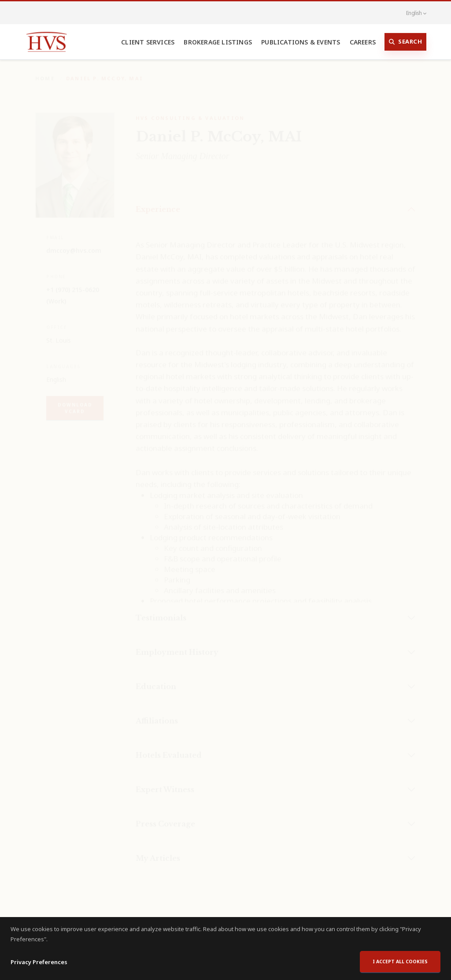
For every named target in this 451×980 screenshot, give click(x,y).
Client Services (148, 42)
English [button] (411, 13)
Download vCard (75, 402)
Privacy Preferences (39, 964)
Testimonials (161, 612)
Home (45, 72)
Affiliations (157, 715)
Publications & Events (301, 42)
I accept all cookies (400, 964)
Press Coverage (165, 818)
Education (156, 680)
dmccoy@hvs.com (74, 244)
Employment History (177, 646)
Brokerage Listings (218, 42)
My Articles (158, 852)
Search (406, 42)
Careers (363, 42)
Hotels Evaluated (169, 749)
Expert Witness (165, 783)
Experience (158, 203)
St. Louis (59, 334)
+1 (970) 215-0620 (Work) (73, 289)
